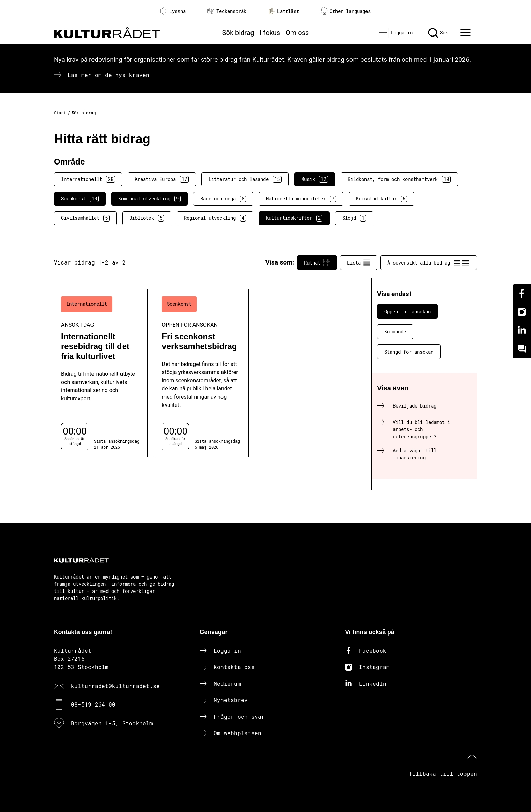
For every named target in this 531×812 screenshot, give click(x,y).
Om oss (297, 33)
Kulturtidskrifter (294, 218)
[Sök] (438, 33)
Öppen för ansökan (407, 311)
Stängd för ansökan (409, 352)
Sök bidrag (238, 33)
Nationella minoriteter (301, 199)
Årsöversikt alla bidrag (429, 262)
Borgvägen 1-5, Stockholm (112, 723)
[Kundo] (522, 349)
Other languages (346, 11)
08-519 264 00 (93, 704)
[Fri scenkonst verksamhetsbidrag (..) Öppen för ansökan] (202, 373)
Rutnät (317, 262)
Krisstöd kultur (382, 199)
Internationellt (88, 179)
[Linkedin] (522, 330)
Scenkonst (80, 199)
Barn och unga (223, 199)
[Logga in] (396, 33)
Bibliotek (147, 218)
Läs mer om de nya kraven (109, 75)
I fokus (270, 33)
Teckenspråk (227, 11)
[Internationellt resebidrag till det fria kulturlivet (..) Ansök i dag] (101, 373)
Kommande (395, 332)
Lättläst (284, 11)
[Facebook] (522, 294)
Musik (315, 179)
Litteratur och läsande (245, 179)
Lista (359, 262)
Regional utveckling (215, 218)
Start (60, 113)
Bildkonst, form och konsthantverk (399, 179)
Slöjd (354, 218)
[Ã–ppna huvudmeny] (467, 33)
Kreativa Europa (162, 179)
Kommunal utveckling (149, 199)
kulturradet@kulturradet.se (115, 686)
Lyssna (173, 11)
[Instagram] (522, 312)
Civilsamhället (85, 218)
